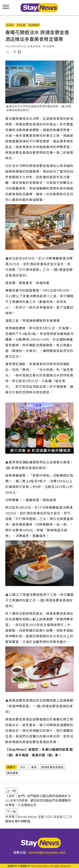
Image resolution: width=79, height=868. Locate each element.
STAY (10, 25)
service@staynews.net (47, 852)
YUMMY (34, 25)
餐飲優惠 (12, 773)
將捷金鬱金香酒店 (53, 767)
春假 (34, 767)
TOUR (21, 25)
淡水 (23, 767)
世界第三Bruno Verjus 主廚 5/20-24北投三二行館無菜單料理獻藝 (39, 819)
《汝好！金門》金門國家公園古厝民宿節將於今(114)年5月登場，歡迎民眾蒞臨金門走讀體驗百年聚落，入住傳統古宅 (38, 800)
